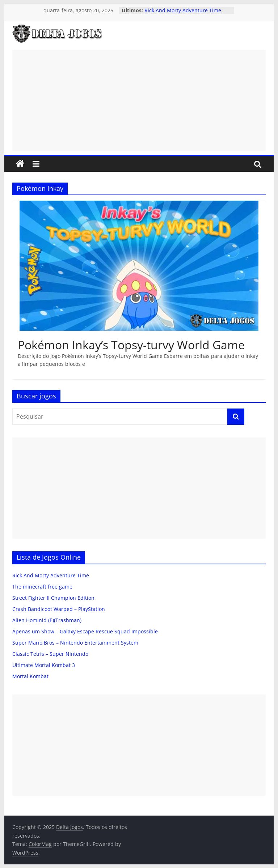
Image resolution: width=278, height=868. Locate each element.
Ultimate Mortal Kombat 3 (44, 665)
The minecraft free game (42, 587)
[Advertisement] (139, 101)
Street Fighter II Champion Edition (53, 598)
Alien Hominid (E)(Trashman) (47, 620)
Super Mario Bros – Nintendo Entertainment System (75, 643)
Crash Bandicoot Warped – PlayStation (59, 609)
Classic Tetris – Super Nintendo (50, 654)
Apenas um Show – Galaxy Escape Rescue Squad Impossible (85, 631)
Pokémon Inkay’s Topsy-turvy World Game (131, 345)
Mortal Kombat (30, 676)
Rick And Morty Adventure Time (183, 10)
